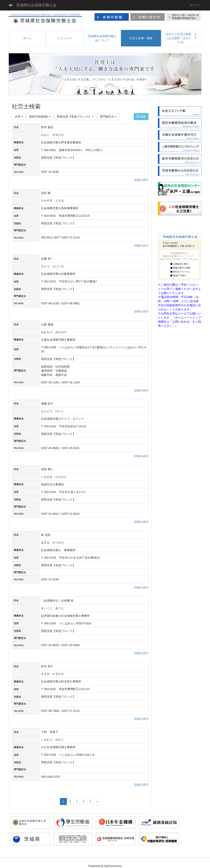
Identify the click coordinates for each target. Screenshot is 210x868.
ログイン (196, 5)
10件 (19, 117)
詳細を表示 (141, 180)
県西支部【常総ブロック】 (75, 117)
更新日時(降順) (40, 117)
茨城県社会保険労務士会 (36, 5)
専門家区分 (108, 117)
